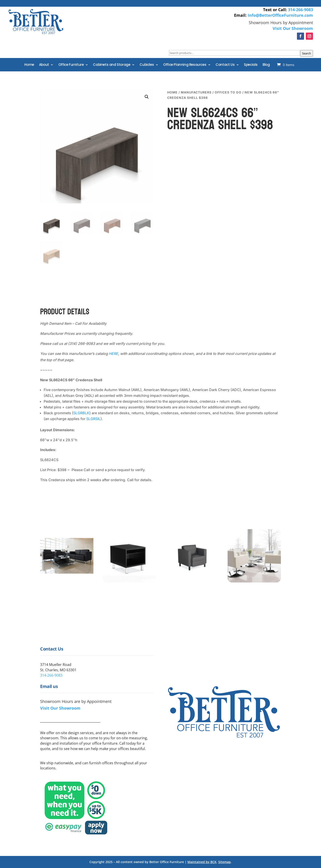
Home (29, 65)
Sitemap (224, 862)
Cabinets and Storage (112, 65)
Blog (266, 65)
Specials (251, 65)
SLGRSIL (93, 419)
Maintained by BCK (202, 862)
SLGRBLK (81, 413)
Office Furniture (71, 65)
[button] (147, 97)
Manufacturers (196, 92)
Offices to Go (228, 92)
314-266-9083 (300, 10)
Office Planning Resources (185, 65)
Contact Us (225, 65)
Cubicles (147, 65)
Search (307, 53)
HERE (113, 354)
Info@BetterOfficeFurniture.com (280, 15)
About (44, 65)
